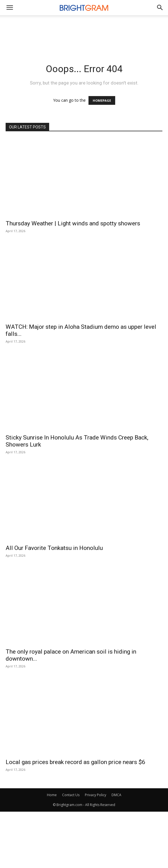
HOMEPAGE (102, 100)
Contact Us (71, 795)
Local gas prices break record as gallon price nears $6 (75, 762)
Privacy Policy (96, 795)
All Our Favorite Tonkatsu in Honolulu (54, 548)
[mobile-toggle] (10, 8)
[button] (160, 8)
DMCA (116, 795)
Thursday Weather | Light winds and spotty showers (73, 223)
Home (52, 795)
